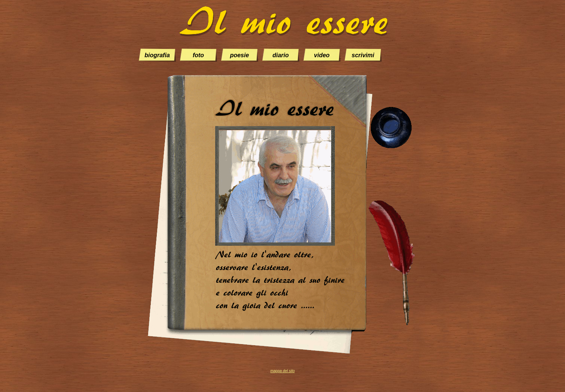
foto (198, 55)
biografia (157, 55)
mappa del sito (282, 371)
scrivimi (363, 55)
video (322, 55)
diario (281, 55)
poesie (240, 55)
